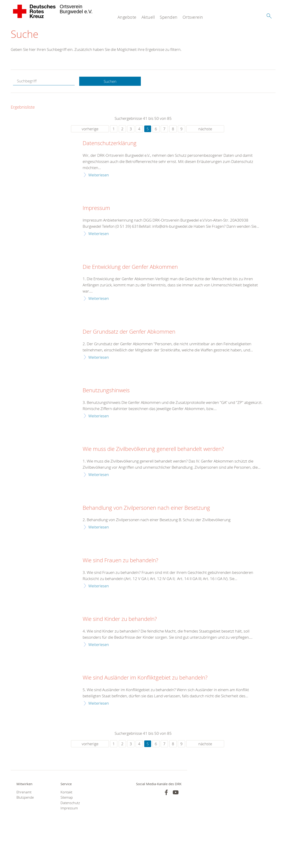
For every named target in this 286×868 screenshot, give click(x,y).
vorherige (90, 129)
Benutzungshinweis (106, 391)
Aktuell (148, 17)
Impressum (96, 208)
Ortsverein (193, 17)
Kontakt (66, 792)
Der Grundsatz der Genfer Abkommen (129, 332)
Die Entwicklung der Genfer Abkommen (130, 267)
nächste (205, 129)
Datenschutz (70, 803)
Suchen (110, 81)
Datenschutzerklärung (110, 144)
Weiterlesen (99, 175)
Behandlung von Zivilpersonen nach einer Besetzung (146, 508)
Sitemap (67, 798)
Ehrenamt (24, 792)
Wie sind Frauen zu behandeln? (120, 561)
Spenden (169, 17)
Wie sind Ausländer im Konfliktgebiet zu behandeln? (145, 678)
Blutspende (25, 798)
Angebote (127, 17)
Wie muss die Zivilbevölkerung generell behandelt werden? (153, 449)
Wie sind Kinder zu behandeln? (120, 619)
